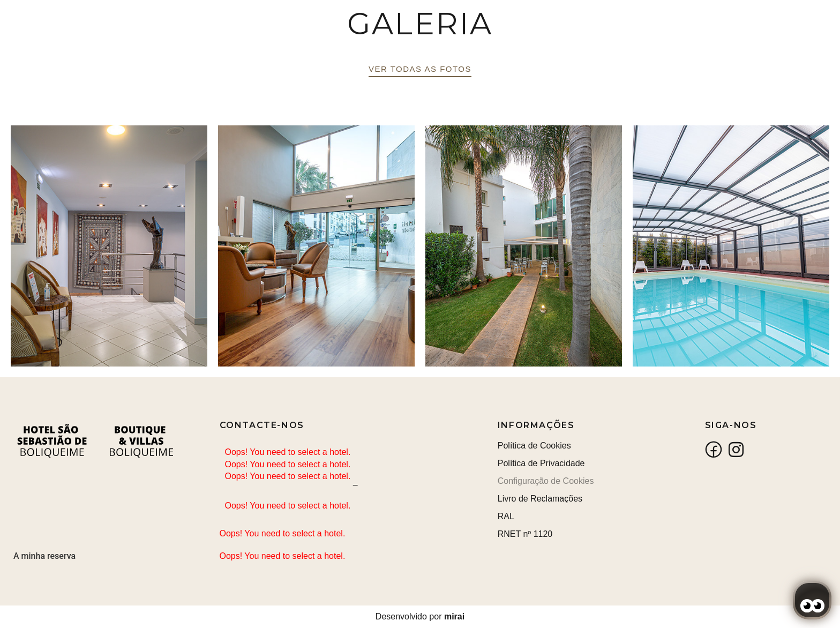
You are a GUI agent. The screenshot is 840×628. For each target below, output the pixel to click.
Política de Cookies (534, 446)
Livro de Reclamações (540, 499)
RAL (506, 516)
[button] (420, 71)
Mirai (454, 616)
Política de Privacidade (541, 463)
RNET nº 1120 (525, 534)
